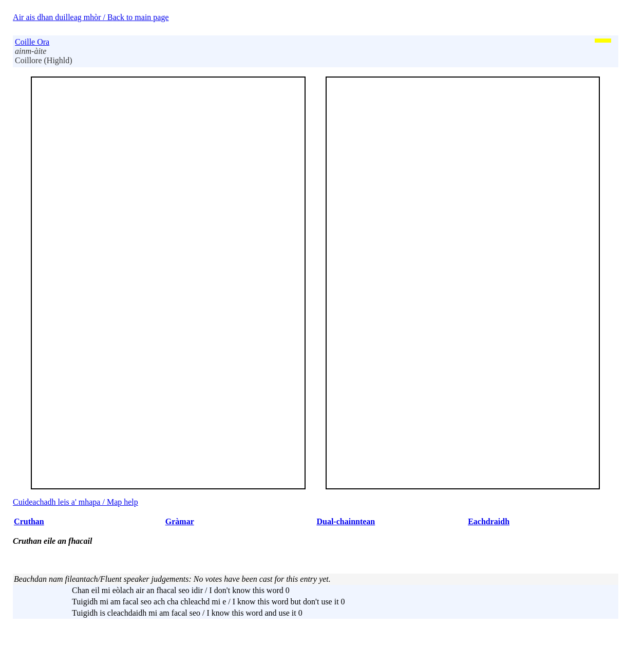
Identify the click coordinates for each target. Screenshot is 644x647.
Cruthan (29, 521)
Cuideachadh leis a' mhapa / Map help (75, 502)
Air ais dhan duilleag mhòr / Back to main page (91, 17)
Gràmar (180, 521)
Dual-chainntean (346, 521)
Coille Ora (32, 42)
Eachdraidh (489, 521)
